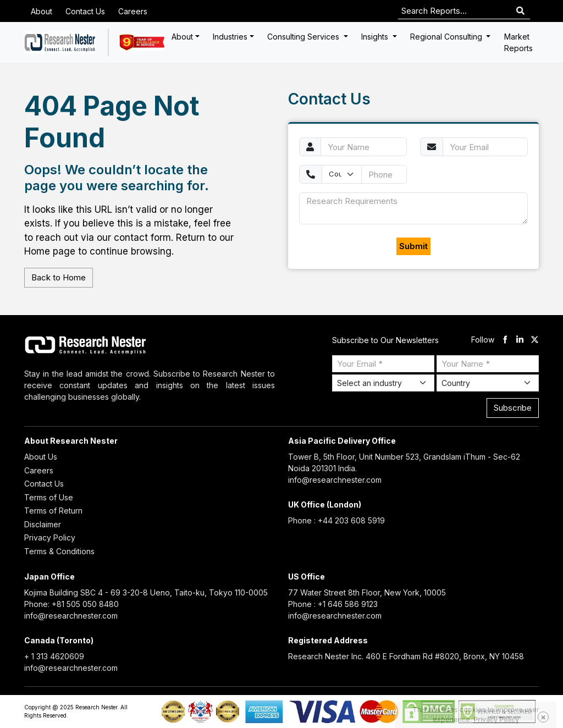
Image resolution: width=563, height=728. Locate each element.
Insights (376, 37)
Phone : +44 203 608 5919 (336, 520)
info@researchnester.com (335, 480)
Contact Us (85, 11)
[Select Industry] (383, 383)
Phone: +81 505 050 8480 (71, 604)
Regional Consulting (447, 37)
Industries (230, 37)
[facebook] (505, 340)
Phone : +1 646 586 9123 (333, 604)
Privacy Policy (50, 537)
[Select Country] (488, 383)
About (42, 11)
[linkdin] (520, 340)
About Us (41, 457)
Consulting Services (304, 37)
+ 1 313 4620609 (54, 656)
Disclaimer (43, 524)
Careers (133, 11)
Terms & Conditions (59, 551)
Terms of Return (53, 511)
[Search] (520, 11)
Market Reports (518, 42)
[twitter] (535, 340)
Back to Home (59, 277)
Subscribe (513, 408)
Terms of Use (49, 497)
